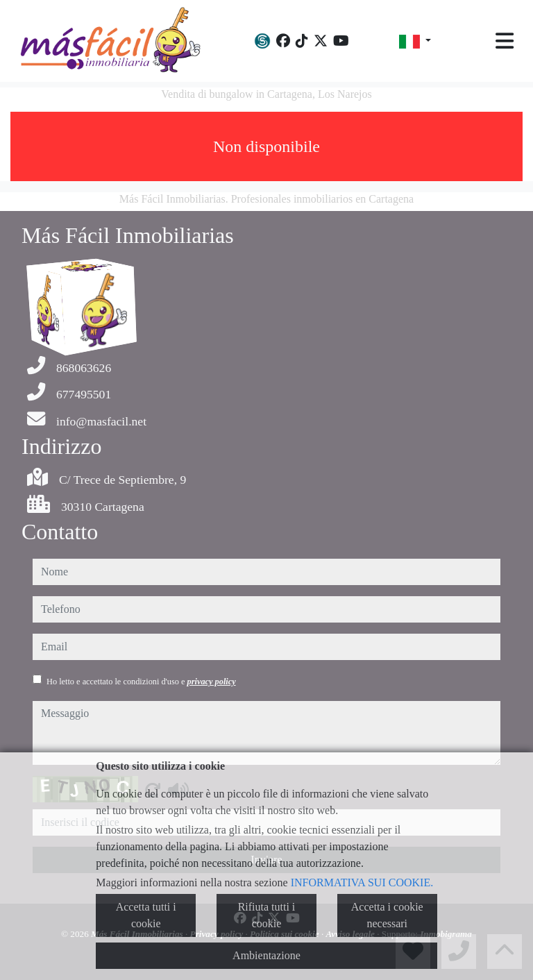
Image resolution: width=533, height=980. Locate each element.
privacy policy (212, 682)
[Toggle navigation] (505, 41)
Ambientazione (266, 955)
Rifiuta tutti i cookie (267, 915)
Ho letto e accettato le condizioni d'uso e (141, 682)
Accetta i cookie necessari (387, 915)
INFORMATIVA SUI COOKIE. (362, 882)
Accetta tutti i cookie (146, 915)
